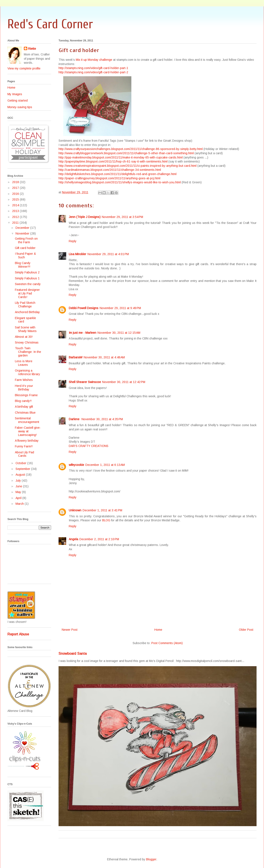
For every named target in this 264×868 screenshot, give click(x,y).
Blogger (151, 859)
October (21, 463)
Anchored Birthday (27, 312)
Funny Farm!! (24, 446)
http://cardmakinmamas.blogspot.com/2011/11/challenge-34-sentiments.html (110, 170)
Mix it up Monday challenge (94, 60)
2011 (16, 223)
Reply (73, 241)
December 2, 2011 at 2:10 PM (99, 539)
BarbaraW (76, 357)
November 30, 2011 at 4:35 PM (102, 419)
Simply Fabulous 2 (27, 272)
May (19, 492)
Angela (73, 539)
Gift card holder (25, 248)
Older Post (246, 630)
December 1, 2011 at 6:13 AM (105, 465)
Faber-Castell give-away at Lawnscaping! (28, 431)
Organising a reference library (27, 372)
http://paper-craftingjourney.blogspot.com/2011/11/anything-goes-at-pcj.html (109, 178)
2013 (16, 211)
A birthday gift (24, 407)
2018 (16, 182)
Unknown (75, 510)
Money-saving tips (20, 107)
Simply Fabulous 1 (27, 278)
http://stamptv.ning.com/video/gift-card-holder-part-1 (93, 68)
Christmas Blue (25, 413)
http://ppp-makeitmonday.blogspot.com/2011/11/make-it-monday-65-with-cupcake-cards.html (121, 157)
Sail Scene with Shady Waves (26, 329)
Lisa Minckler (77, 254)
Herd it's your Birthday (24, 388)
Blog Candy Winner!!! (23, 265)
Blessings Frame (26, 395)
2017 (16, 188)
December (23, 228)
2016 (16, 194)
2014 (16, 205)
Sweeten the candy (28, 284)
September (23, 469)
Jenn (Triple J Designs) (85, 217)
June (19, 486)
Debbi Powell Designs (84, 308)
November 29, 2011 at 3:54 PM (122, 217)
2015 (16, 199)
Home (158, 630)
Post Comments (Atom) (167, 643)
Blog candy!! (23, 401)
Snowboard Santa (73, 653)
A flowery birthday (27, 441)
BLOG (106, 520)
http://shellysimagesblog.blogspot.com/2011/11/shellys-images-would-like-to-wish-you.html (120, 182)
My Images (15, 94)
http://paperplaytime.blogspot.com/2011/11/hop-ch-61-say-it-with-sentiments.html (113, 161)
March (20, 504)
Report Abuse (18, 634)
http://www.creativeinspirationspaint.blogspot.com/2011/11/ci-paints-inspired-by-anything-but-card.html (128, 166)
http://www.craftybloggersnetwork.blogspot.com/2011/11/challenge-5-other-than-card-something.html (126, 153)
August (21, 475)
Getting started (18, 100)
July (19, 481)
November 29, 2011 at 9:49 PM (120, 308)
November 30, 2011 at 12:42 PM (124, 382)
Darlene (75, 419)
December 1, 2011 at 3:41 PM (102, 510)
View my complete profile (24, 68)
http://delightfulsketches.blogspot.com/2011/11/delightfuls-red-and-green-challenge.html (118, 174)
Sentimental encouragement (27, 420)
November (23, 233)
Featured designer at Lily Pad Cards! (27, 293)
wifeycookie (76, 465)
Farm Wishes (24, 380)
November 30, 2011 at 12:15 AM (119, 333)
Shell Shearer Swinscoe (85, 382)
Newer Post (70, 630)
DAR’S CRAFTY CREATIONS (89, 446)
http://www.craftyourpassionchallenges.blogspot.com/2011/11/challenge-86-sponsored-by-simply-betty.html (131, 149)
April (19, 498)
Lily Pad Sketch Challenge (25, 305)
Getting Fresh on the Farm (26, 240)
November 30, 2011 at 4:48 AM (104, 357)
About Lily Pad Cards (24, 454)
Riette (32, 49)
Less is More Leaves (24, 363)
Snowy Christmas (27, 342)
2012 (16, 217)
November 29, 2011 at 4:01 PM (108, 254)
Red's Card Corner (50, 24)
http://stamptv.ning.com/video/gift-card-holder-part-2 (93, 72)
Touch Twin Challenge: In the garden (28, 352)
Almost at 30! (24, 337)
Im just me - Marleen (82, 333)
